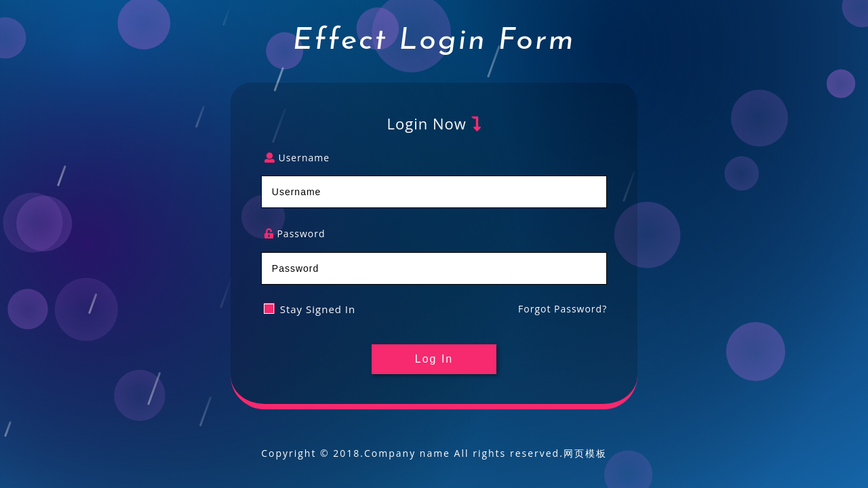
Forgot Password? (563, 309)
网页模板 (585, 453)
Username (297, 158)
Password (295, 234)
